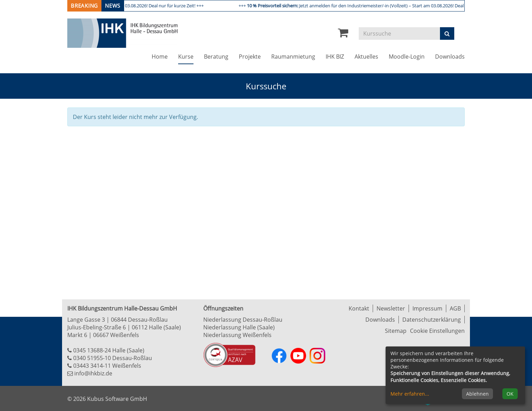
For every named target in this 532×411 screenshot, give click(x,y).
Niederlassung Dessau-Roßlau (243, 320)
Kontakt (359, 308)
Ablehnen (477, 394)
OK (510, 394)
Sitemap (396, 331)
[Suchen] (447, 33)
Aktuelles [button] (366, 57)
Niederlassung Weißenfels (237, 335)
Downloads (450, 57)
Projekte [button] (250, 57)
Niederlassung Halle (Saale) (239, 327)
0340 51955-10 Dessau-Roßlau (113, 358)
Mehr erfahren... (410, 394)
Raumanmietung (293, 57)
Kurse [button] (188, 56)
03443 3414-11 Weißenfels (107, 366)
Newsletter (391, 308)
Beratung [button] (216, 57)
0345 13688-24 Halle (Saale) (109, 350)
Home (160, 57)
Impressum (427, 308)
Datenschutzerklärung (432, 320)
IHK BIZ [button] (335, 57)
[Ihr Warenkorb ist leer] (343, 35)
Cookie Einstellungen (437, 331)
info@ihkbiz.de (93, 373)
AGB (455, 308)
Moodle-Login (407, 57)
